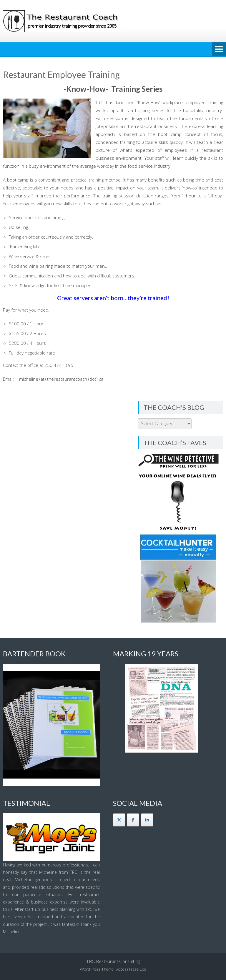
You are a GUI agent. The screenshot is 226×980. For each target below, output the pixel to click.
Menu (219, 49)
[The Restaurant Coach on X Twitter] (119, 820)
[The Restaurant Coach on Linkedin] (147, 820)
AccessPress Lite (131, 969)
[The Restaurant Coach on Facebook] (133, 820)
